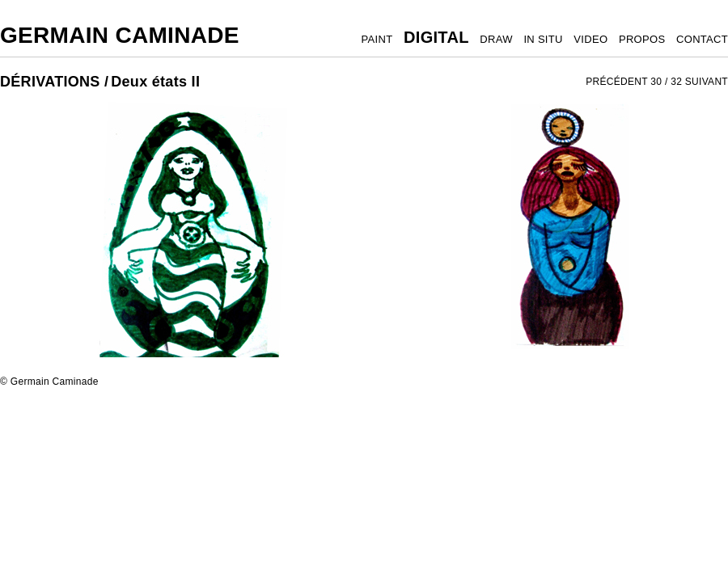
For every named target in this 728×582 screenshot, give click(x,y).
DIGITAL (436, 37)
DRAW (496, 39)
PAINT (377, 39)
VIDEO (590, 39)
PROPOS (642, 39)
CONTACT (702, 39)
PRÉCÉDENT (617, 82)
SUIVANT (707, 82)
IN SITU (543, 39)
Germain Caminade (120, 35)
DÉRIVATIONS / (54, 82)
